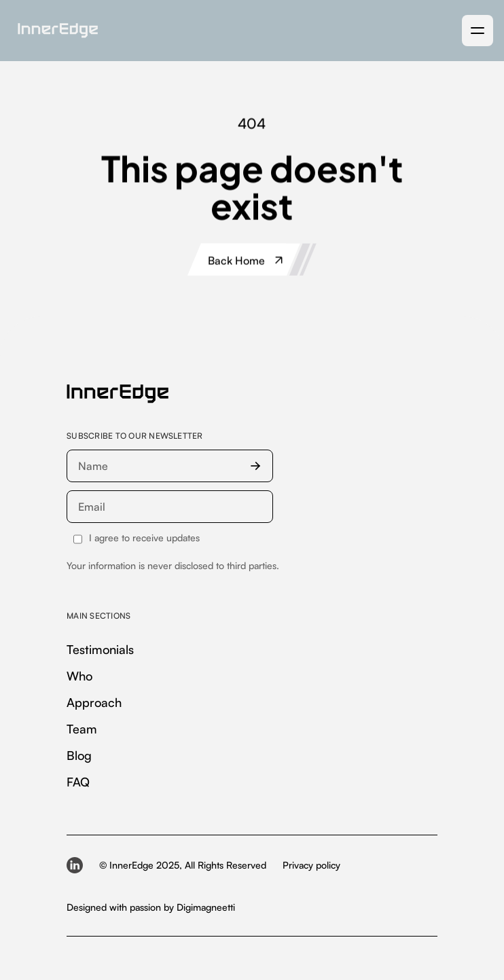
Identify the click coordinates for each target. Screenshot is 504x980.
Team (82, 729)
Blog (79, 755)
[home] (54, 31)
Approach (94, 702)
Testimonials (100, 649)
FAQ (78, 782)
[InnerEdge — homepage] (118, 394)
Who (79, 676)
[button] (478, 31)
